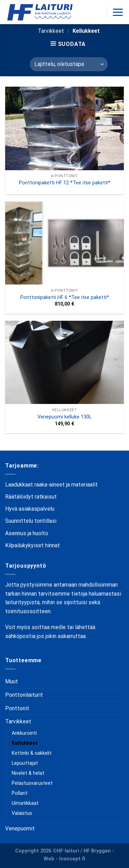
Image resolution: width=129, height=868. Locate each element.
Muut (12, 681)
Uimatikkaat (25, 803)
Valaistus (22, 813)
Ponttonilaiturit (24, 695)
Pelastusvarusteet (32, 783)
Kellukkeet (25, 743)
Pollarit (20, 793)
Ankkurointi (24, 733)
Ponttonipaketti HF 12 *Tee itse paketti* (65, 183)
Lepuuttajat (25, 763)
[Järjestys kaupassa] (69, 64)
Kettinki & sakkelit (32, 753)
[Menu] (118, 12)
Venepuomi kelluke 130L (64, 417)
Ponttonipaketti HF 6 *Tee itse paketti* (65, 297)
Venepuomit (20, 828)
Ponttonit (17, 708)
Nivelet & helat (28, 773)
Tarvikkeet (51, 31)
